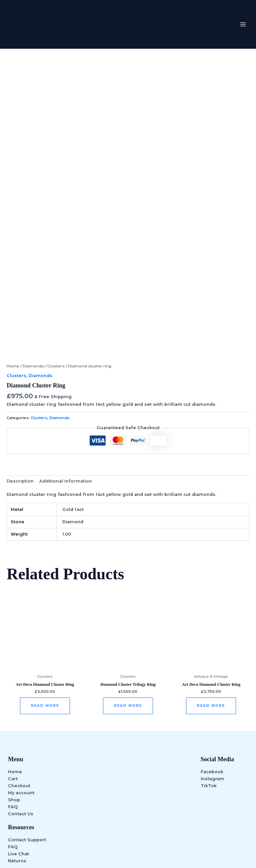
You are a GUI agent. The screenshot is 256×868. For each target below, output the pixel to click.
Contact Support (27, 789)
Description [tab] (20, 430)
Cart (13, 728)
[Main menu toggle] (243, 24)
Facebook (212, 721)
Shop (14, 749)
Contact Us (21, 764)
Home (13, 316)
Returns (17, 810)
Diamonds (33, 316)
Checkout (19, 735)
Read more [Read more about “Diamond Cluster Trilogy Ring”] (128, 655)
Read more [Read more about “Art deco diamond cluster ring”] (45, 655)
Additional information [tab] (66, 430)
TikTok (209, 735)
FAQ (13, 757)
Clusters (56, 316)
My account (21, 742)
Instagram (212, 728)
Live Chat (18, 803)
